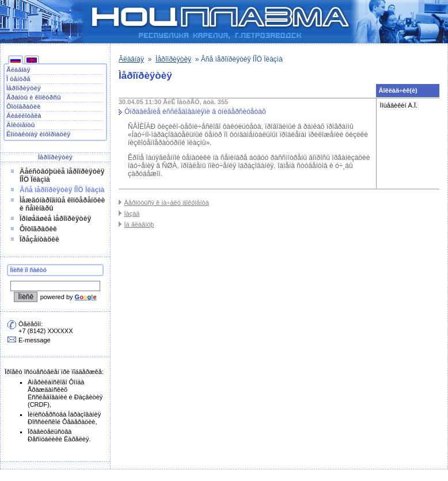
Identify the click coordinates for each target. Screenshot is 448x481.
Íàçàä (132, 213)
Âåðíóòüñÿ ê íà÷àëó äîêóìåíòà (166, 203)
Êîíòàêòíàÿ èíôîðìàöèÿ (38, 134)
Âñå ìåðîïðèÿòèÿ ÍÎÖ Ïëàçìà (62, 190)
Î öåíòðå (18, 79)
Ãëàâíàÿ (18, 70)
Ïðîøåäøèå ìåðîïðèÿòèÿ (55, 219)
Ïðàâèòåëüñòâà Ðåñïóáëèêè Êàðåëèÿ (58, 435)
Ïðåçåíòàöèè (39, 239)
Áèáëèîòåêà (24, 116)
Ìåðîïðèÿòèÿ (24, 88)
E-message (35, 340)
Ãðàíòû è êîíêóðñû (34, 97)
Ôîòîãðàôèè (23, 106)
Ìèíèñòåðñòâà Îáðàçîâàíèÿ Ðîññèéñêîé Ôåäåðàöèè (64, 418)
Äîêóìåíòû (21, 125)
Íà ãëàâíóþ (139, 224)
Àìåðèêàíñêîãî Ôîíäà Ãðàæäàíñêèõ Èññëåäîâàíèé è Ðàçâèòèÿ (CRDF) (65, 393)
